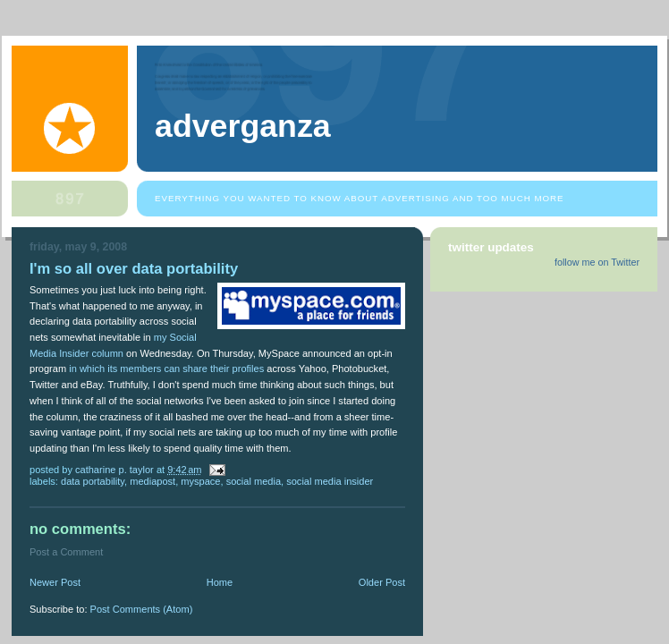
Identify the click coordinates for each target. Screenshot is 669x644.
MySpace (200, 481)
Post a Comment (66, 552)
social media (254, 481)
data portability (93, 481)
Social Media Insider (330, 481)
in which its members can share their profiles (166, 369)
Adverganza (243, 126)
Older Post (382, 582)
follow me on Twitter (597, 262)
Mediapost (152, 481)
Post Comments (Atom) (142, 609)
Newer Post (55, 582)
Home (220, 582)
